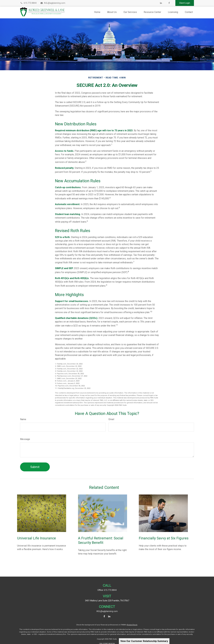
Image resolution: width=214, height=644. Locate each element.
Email (111, 419)
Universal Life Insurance (36, 538)
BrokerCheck (132, 625)
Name (23, 419)
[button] (97, 12)
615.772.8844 (28, 3)
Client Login (185, 3)
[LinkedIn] (161, 3)
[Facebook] (169, 3)
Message (25, 439)
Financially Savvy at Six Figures (164, 538)
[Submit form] (35, 467)
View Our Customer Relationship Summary (144, 641)
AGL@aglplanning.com (53, 3)
